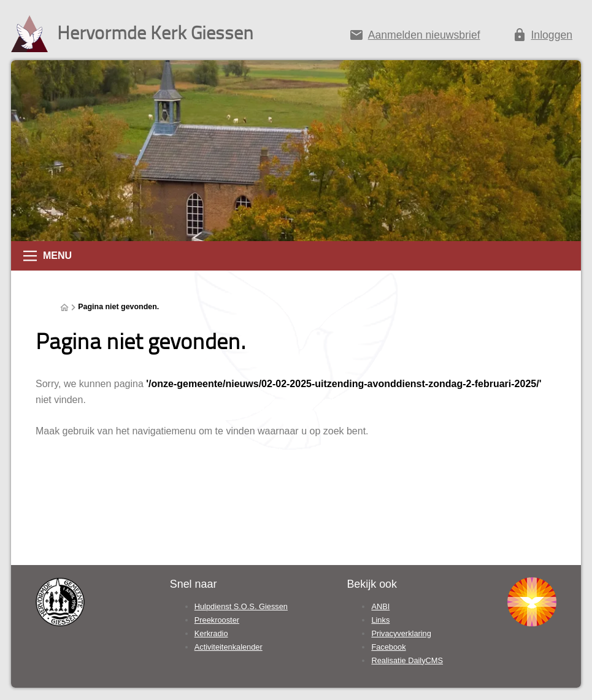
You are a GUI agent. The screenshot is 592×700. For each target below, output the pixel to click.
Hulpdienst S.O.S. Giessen (241, 606)
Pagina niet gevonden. (118, 307)
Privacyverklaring (401, 633)
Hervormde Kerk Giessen (155, 32)
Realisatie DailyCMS (407, 660)
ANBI (380, 606)
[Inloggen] (542, 37)
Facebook (388, 647)
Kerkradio (211, 633)
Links (380, 620)
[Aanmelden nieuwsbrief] (414, 37)
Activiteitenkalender (229, 647)
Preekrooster (217, 620)
